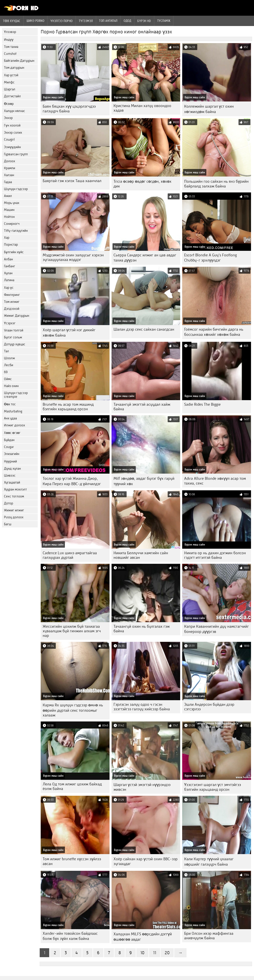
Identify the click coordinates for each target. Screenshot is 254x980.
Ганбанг (10, 266)
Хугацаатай (12, 482)
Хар (7, 238)
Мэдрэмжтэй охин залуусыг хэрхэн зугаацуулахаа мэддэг (73, 257)
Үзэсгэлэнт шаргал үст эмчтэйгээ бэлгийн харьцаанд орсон (213, 787)
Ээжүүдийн (12, 147)
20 (167, 953)
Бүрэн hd (144, 21)
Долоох (10, 161)
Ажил (8, 196)
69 (6, 372)
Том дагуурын (14, 68)
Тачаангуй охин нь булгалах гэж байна (142, 629)
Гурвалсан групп (16, 154)
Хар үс (9, 288)
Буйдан (9, 440)
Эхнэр (8, 118)
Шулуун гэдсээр (16, 189)
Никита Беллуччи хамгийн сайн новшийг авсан (141, 555)
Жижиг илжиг (14, 510)
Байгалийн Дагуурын (19, 61)
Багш (8, 524)
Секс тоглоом (14, 496)
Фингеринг (12, 295)
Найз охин (11, 386)
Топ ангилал (108, 21)
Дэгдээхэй (12, 309)
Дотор (9, 503)
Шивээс (10, 476)
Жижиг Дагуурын (17, 316)
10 (142, 953)
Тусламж (164, 21)
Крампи (10, 168)
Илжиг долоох (14, 425)
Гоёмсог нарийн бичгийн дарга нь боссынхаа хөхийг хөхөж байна (214, 332)
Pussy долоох (14, 517)
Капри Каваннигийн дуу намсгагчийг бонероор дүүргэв (216, 629)
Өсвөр (9, 104)
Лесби (9, 365)
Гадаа (8, 182)
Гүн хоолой (12, 125)
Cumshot (10, 54)
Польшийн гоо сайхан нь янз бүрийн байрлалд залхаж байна (216, 184)
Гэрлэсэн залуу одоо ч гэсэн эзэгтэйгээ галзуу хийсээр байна (142, 707)
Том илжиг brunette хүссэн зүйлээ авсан (72, 861)
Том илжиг (12, 302)
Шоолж (9, 358)
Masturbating (13, 411)
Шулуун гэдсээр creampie (16, 395)
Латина (9, 280)
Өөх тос (10, 404)
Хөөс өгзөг (12, 433)
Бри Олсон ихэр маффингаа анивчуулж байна (209, 936)
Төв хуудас (12, 21)
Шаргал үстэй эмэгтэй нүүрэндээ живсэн (142, 787)
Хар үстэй (11, 75)
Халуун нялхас (14, 111)
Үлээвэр (10, 32)
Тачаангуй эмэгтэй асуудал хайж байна (142, 407)
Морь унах (12, 203)
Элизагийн (12, 454)
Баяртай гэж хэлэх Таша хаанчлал (72, 181)
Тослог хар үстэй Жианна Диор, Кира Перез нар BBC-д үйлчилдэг (72, 481)
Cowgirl (9, 140)
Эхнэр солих (13, 133)
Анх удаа (10, 418)
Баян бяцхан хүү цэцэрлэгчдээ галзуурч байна (69, 109)
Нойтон (9, 217)
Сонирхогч (12, 224)
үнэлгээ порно (62, 21)
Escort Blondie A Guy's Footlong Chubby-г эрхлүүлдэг (210, 258)
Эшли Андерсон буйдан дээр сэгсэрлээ (209, 707)
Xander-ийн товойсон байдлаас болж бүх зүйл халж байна (70, 936)
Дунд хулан (12, 469)
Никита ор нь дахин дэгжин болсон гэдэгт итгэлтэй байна (215, 555)
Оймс (8, 379)
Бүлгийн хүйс (14, 252)
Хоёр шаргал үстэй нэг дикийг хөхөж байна (69, 333)
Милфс (9, 82)
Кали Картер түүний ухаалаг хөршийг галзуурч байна (209, 862)
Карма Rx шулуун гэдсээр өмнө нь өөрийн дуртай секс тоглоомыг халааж (73, 710)
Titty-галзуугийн (16, 231)
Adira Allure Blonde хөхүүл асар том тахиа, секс (215, 481)
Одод (127, 21)
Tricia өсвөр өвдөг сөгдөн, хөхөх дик (142, 184)
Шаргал (10, 89)
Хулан (8, 273)
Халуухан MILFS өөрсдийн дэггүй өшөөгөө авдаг (143, 937)
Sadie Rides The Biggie (202, 404)
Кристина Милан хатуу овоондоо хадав (142, 108)
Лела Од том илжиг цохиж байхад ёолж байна (72, 786)
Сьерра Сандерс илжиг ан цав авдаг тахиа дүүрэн (145, 258)
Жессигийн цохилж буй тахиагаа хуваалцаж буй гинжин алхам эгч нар (72, 631)
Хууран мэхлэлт (15, 489)
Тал (6, 351)
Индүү (9, 40)
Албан (8, 259)
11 (155, 953)
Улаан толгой (14, 330)
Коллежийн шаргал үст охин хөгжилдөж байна (209, 109)
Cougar (9, 447)
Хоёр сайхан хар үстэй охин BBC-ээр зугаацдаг (146, 861)
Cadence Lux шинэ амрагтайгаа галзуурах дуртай (70, 555)
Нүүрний (10, 461)
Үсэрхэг (10, 323)
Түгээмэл (86, 21)
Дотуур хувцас (15, 344)
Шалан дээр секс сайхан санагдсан (144, 329)
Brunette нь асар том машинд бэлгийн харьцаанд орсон (68, 407)
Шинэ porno (36, 21)
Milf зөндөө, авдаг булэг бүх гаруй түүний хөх (144, 481)
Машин (9, 210)
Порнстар (11, 245)
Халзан (9, 175)
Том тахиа (11, 47)
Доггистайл (12, 96)
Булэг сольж (13, 337)
